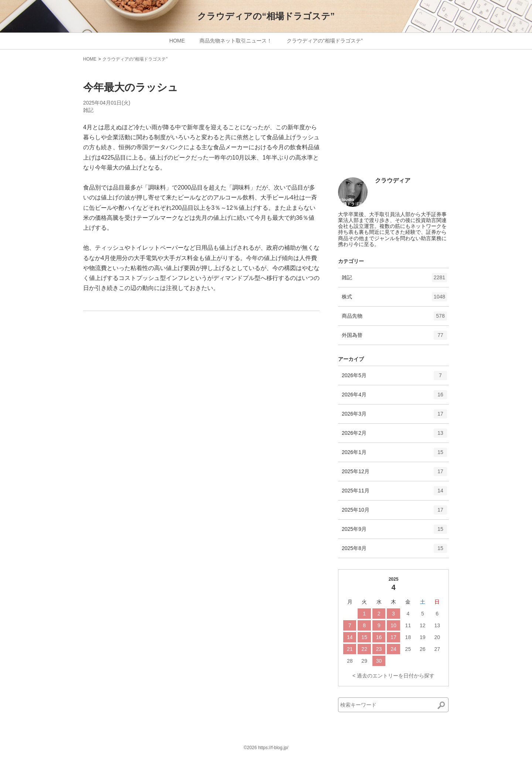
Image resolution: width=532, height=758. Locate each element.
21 (350, 649)
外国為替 (394, 338)
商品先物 (394, 318)
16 (379, 637)
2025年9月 (394, 532)
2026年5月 (394, 378)
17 (393, 637)
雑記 (88, 110)
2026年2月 (394, 436)
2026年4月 (394, 397)
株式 (394, 299)
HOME (177, 41)
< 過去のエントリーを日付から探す (393, 676)
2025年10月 (394, 512)
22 (364, 649)
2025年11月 (394, 493)
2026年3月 (394, 416)
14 (350, 637)
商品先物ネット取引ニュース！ (236, 41)
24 (393, 649)
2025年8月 (394, 551)
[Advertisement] (393, 123)
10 (393, 625)
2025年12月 (394, 474)
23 (379, 649)
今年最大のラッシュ (131, 87)
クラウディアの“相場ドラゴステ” (266, 16)
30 (379, 661)
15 (364, 637)
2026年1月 (394, 455)
